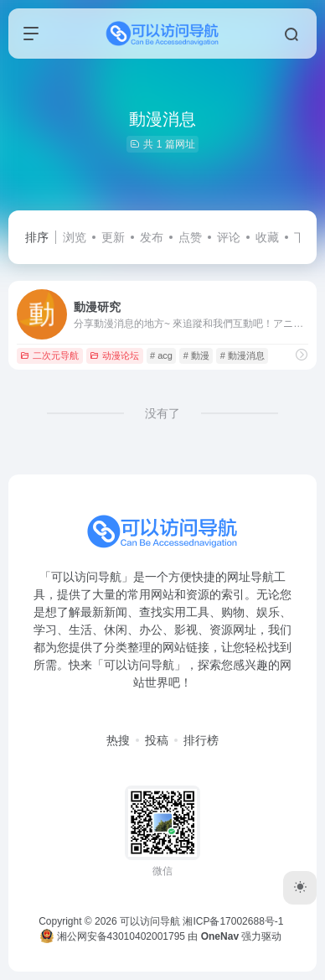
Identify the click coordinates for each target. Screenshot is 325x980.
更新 (113, 237)
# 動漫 (196, 355)
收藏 (267, 237)
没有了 (162, 413)
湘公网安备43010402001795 (113, 936)
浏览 (75, 237)
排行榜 (201, 740)
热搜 (118, 740)
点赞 (190, 237)
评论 (229, 237)
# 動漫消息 (242, 355)
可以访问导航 (150, 921)
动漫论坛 (114, 355)
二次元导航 (49, 355)
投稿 (157, 740)
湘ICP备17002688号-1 (233, 921)
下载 (306, 237)
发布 (152, 237)
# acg (161, 355)
